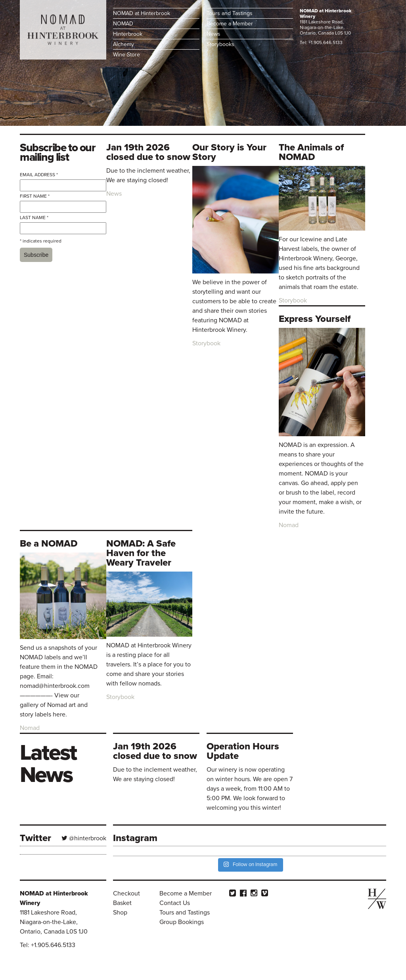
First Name (35, 196)
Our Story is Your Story (229, 152)
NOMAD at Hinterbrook (142, 13)
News (214, 34)
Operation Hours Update (243, 751)
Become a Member (230, 24)
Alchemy (124, 44)
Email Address (39, 175)
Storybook (206, 343)
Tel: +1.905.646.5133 (321, 42)
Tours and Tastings (230, 13)
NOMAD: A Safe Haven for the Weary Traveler (141, 553)
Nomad (289, 525)
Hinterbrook (128, 34)
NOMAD (123, 24)
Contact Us (175, 903)
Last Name (34, 218)
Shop (120, 913)
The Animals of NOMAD (311, 152)
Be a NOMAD (49, 544)
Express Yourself (315, 319)
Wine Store (126, 55)
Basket (122, 903)
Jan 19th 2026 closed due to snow (148, 152)
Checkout (126, 893)
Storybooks (220, 44)
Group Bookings (182, 922)
